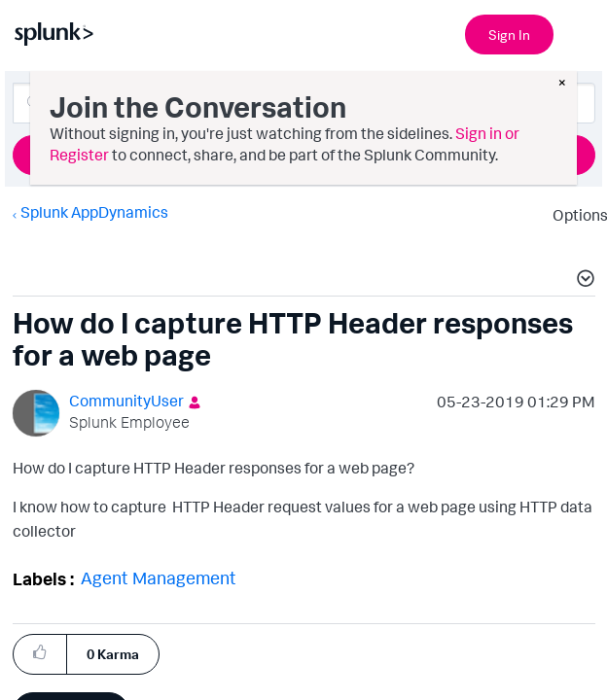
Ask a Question (303, 154)
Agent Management (163, 577)
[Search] (304, 103)
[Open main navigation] (581, 32)
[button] (36, 653)
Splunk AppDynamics (93, 212)
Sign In (509, 35)
